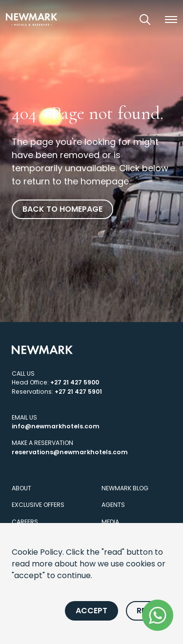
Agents (113, 505)
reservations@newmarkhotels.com (70, 452)
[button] (171, 20)
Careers (25, 522)
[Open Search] (145, 20)
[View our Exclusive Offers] (118, 19)
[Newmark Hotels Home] (32, 19)
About (21, 488)
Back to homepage (62, 209)
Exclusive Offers (38, 505)
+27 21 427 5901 (78, 392)
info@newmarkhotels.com (56, 426)
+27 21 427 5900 (75, 382)
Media (110, 522)
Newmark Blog (125, 488)
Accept (91, 611)
